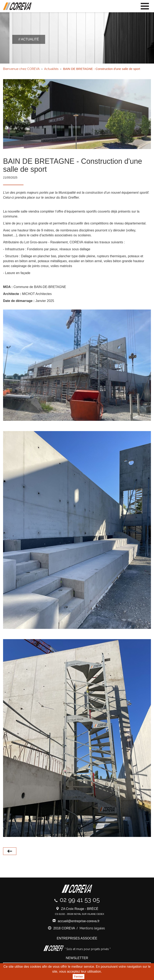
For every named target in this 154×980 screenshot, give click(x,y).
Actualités (51, 69)
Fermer (79, 977)
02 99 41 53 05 (80, 900)
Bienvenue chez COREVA (21, 69)
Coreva (17, 6)
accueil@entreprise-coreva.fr (79, 921)
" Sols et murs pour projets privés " (87, 949)
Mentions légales (92, 928)
